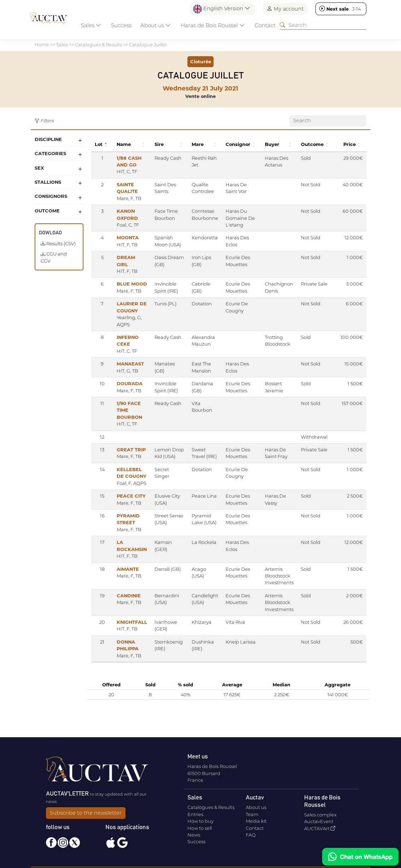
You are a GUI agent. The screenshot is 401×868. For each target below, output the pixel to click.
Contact (265, 25)
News (194, 835)
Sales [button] (91, 25)
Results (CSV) (58, 244)
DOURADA (130, 383)
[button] (107, 144)
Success (121, 25)
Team (252, 814)
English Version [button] (222, 9)
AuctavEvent (319, 821)
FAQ (251, 835)
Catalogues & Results (98, 45)
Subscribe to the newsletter (86, 813)
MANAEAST (130, 364)
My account (285, 9)
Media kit (256, 821)
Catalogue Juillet (148, 45)
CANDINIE (129, 602)
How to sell (200, 828)
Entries (195, 814)
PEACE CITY (131, 503)
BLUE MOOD (132, 284)
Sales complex (320, 815)
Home (42, 45)
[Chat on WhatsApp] (360, 857)
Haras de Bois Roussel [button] (213, 25)
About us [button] (156, 25)
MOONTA (128, 237)
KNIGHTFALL (132, 629)
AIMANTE (128, 576)
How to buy (200, 821)
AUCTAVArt (320, 828)
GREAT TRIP (131, 450)
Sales (62, 45)
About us (256, 807)
